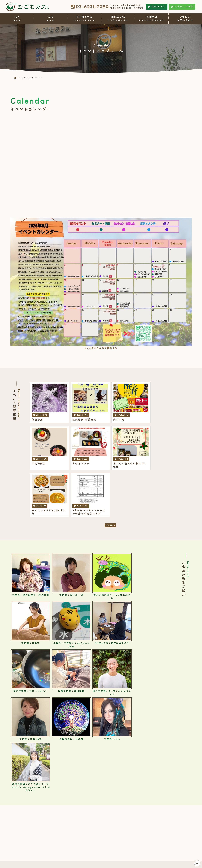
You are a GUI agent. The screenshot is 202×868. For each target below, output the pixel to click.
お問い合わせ (185, 19)
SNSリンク (157, 6)
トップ (17, 19)
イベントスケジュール (152, 19)
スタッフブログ (182, 6)
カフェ (51, 19)
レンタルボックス (118, 19)
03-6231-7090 (92, 7)
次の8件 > (110, 479)
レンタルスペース (84, 19)
